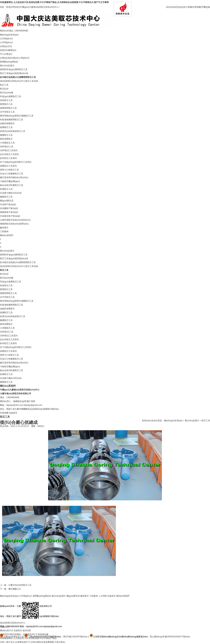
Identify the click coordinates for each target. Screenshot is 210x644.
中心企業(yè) (6, 54)
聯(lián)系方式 (7, 630)
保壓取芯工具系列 (8, 166)
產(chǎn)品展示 (7, 66)
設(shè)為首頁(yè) (174, 7)
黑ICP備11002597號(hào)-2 (76, 637)
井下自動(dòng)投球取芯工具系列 (16, 162)
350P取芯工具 (7, 147)
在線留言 (13, 413)
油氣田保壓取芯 (7, 123)
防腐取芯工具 (6, 189)
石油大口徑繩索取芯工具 (12, 174)
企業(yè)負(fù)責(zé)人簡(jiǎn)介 (15, 58)
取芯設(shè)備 (7, 93)
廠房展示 (4, 228)
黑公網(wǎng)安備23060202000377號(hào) (170, 637)
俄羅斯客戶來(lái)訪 (9, 212)
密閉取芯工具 (6, 104)
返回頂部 (27, 630)
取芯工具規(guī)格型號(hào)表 (14, 73)
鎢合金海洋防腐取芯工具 (12, 185)
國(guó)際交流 (7, 201)
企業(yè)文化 (6, 46)
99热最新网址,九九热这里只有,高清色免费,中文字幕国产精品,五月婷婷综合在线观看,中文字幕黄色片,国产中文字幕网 (54, 2)
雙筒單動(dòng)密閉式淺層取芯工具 (17, 116)
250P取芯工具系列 (9, 150)
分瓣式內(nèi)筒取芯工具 (20, 585)
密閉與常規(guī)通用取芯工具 (14, 69)
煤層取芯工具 (6, 127)
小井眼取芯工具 (7, 143)
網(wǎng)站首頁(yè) (9, 35)
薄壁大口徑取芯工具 (9, 170)
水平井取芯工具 (7, 112)
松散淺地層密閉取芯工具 (12, 120)
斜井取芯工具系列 (8, 158)
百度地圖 (197, 7)
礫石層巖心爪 (15, 589)
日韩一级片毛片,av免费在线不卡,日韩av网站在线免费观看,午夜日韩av (33, 642)
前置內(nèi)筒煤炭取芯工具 (13, 131)
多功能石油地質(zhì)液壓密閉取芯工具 (18, 77)
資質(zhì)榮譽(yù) (8, 50)
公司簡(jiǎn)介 (7, 39)
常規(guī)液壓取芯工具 (11, 96)
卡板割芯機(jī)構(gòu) (10, 181)
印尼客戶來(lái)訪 (8, 204)
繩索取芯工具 (6, 197)
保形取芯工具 (6, 100)
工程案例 (4, 232)
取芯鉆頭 (4, 89)
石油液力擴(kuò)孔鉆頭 (11, 193)
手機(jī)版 (206, 7)
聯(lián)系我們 (7, 235)
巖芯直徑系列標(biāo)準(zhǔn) (14, 177)
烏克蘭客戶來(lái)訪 (9, 208)
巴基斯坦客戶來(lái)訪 (10, 216)
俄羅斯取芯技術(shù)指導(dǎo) (14, 224)
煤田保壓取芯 (6, 139)
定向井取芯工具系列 (9, 154)
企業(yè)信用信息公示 (14, 637)
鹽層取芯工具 (6, 135)
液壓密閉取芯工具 (8, 108)
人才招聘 (103, 596)
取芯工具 (4, 85)
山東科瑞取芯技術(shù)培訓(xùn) (15, 220)
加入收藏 (188, 7)
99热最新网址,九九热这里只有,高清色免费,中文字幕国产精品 (28, 638)
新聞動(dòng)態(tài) (9, 62)
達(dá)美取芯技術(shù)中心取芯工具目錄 (19, 81)
